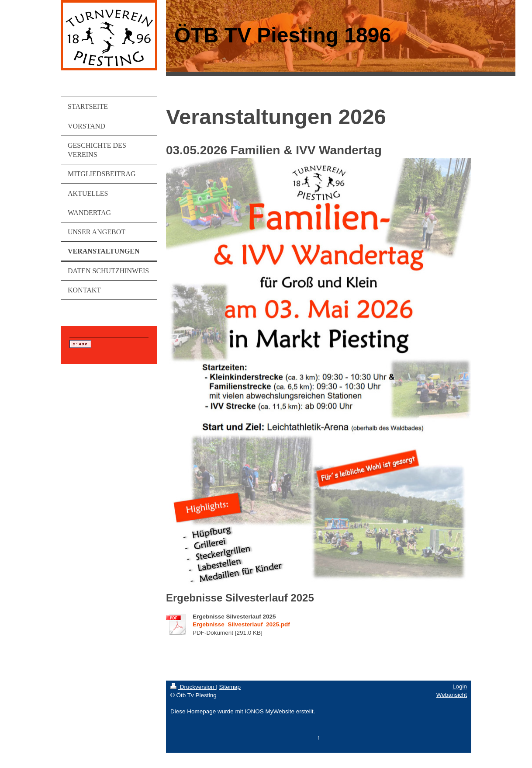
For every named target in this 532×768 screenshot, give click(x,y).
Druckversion (193, 687)
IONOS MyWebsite (269, 711)
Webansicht (452, 695)
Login (460, 686)
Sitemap (230, 687)
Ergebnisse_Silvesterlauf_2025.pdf (241, 624)
